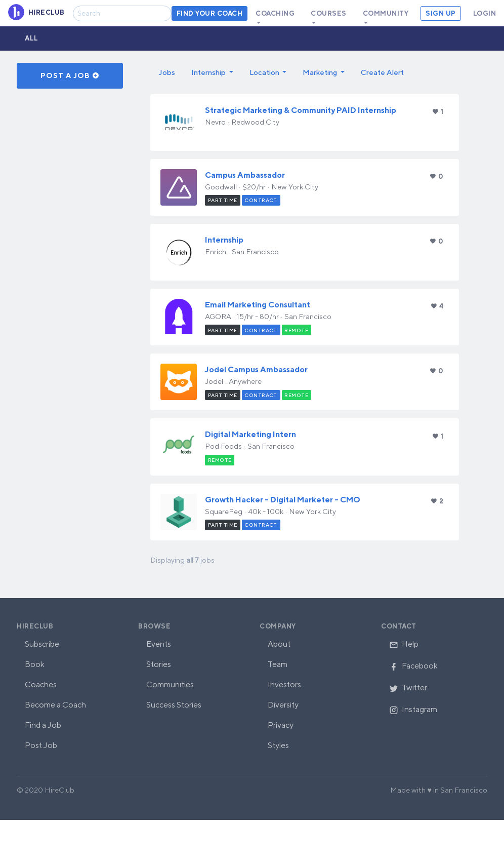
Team (278, 664)
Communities (170, 684)
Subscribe (42, 644)
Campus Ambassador (245, 175)
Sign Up (441, 13)
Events (159, 644)
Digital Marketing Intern (250, 434)
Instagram (413, 709)
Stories (159, 664)
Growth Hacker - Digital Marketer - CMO (283, 500)
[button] (212, 72)
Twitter (408, 688)
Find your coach (210, 13)
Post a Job (70, 75)
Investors (284, 684)
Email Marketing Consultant (258, 305)
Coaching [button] (275, 13)
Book (35, 664)
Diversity (283, 705)
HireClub (35, 626)
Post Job (41, 745)
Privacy (281, 725)
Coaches (41, 684)
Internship (224, 240)
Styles (278, 745)
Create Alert (382, 72)
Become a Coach (55, 705)
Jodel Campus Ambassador (256, 369)
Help (404, 644)
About (279, 644)
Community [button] (386, 13)
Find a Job (43, 725)
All (32, 38)
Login (485, 13)
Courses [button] (329, 13)
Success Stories (174, 705)
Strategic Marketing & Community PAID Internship (301, 110)
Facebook (413, 666)
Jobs (167, 72)
